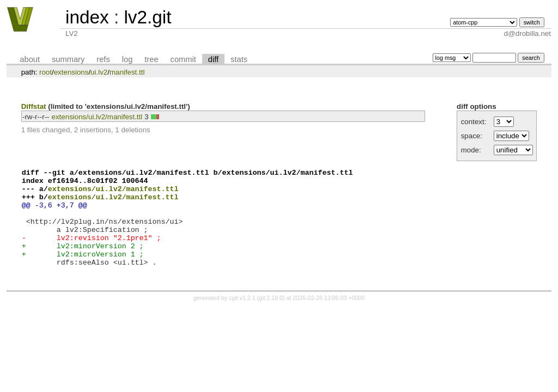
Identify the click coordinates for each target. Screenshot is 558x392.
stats (239, 59)
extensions (71, 72)
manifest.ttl (127, 72)
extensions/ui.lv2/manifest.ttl (97, 117)
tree (151, 59)
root (46, 72)
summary (68, 59)
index (87, 17)
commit (183, 59)
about (30, 59)
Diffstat (34, 106)
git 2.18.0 (271, 319)
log (128, 59)
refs (103, 59)
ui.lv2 (99, 72)
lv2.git (147, 17)
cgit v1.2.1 (242, 319)
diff (213, 59)
